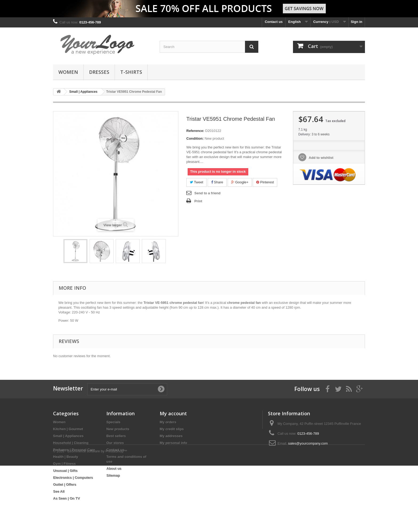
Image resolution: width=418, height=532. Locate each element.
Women (68, 72)
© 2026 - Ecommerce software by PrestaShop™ (90, 517)
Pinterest (265, 182)
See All (59, 491)
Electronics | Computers (73, 477)
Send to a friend (207, 193)
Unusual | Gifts (65, 471)
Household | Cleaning (71, 443)
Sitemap (113, 475)
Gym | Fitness (64, 464)
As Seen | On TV (66, 498)
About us (114, 468)
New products (118, 429)
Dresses (99, 72)
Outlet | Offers (65, 484)
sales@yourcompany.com (308, 443)
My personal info (173, 443)
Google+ (240, 182)
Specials (113, 422)
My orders (168, 422)
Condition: (195, 138)
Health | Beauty (66, 457)
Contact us (274, 22)
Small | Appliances (68, 436)
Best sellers (116, 436)
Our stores (115, 443)
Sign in (357, 22)
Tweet (196, 182)
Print (198, 201)
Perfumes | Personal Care (74, 450)
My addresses (171, 436)
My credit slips (172, 429)
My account (173, 413)
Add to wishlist (321, 158)
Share (217, 182)
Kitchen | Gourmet (68, 429)
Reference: (195, 131)
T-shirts (131, 72)
